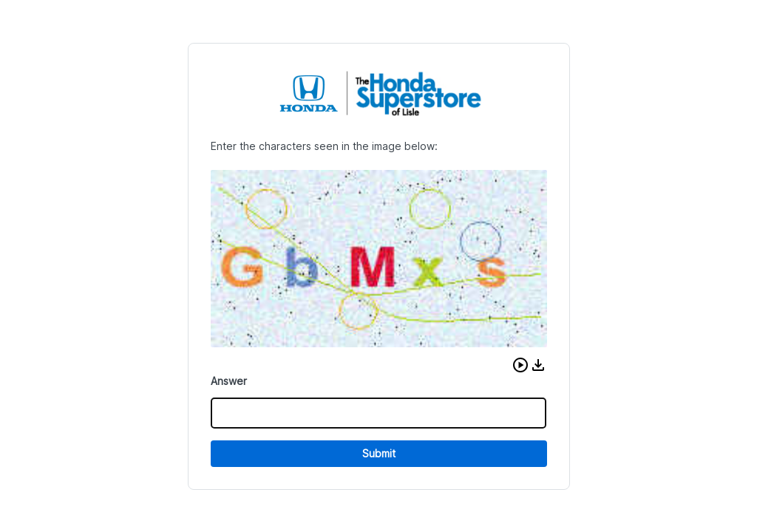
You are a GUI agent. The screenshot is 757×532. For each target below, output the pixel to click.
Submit (379, 453)
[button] (520, 365)
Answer (229, 381)
